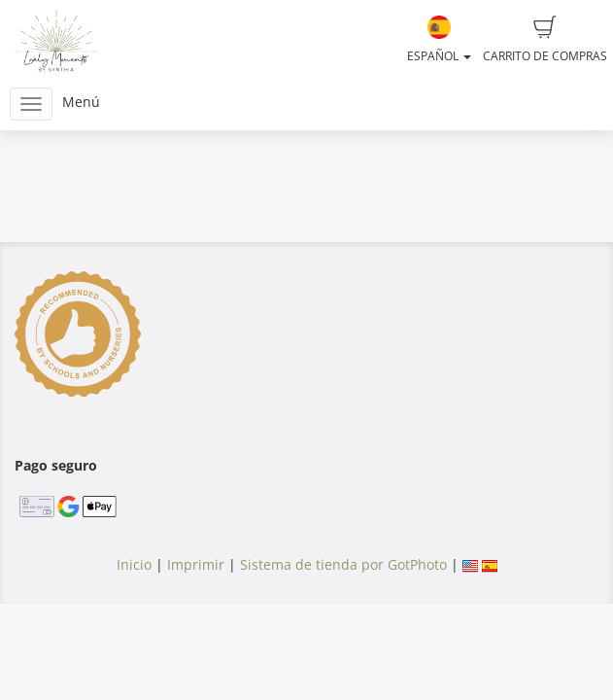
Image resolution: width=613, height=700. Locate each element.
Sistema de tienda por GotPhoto (343, 564)
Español (439, 40)
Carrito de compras (545, 40)
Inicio (134, 564)
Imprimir (196, 564)
